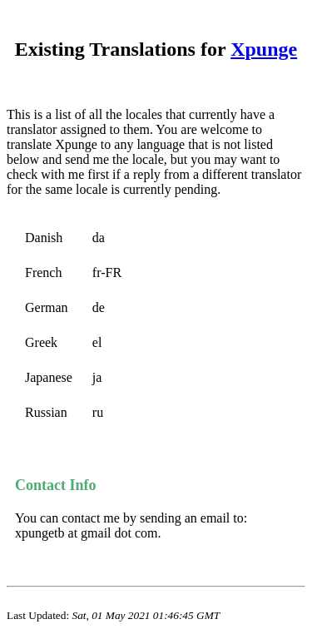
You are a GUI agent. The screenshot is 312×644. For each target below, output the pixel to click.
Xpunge (264, 49)
